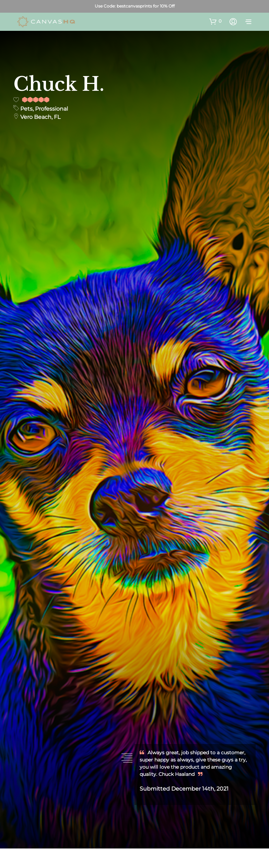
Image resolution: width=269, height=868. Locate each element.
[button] (215, 21)
